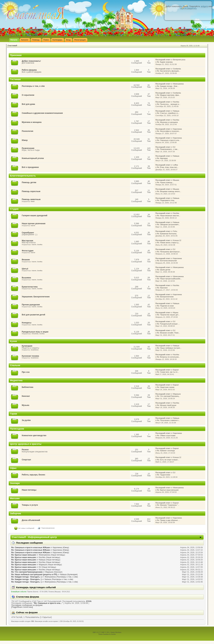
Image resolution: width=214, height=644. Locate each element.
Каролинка (177, 129)
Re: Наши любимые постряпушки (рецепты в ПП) (34, 575)
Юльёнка (35, 334)
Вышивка (26, 278)
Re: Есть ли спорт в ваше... (168, 460)
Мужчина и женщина (32, 122)
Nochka (176, 102)
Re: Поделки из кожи (165, 306)
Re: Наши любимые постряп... (169, 348)
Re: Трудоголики (164, 475)
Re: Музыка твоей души (167, 405)
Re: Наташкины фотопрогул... (169, 252)
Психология (27, 131)
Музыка (25, 405)
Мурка (176, 313)
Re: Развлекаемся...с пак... (168, 149)
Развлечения (28, 148)
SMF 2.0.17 (96, 632)
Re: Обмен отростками (166, 436)
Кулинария (27, 346)
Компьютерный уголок (33, 158)
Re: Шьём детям (164, 270)
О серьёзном (28, 95)
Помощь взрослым (31, 191)
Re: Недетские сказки (166, 387)
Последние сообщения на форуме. (27, 605)
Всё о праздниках (30, 167)
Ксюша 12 (177, 240)
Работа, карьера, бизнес (34, 475)
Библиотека (27, 387)
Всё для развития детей (33, 315)
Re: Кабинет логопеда (166, 451)
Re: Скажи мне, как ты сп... (168, 372)
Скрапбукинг (28, 233)
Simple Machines (116, 632)
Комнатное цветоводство (34, 436)
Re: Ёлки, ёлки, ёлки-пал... (168, 167)
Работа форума (29, 70)
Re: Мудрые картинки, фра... (169, 95)
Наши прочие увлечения (34, 224)
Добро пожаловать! (31, 61)
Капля (33, 226)
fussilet (113, 634)
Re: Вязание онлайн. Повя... (168, 333)
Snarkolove (35, 350)
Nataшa (176, 111)
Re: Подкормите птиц (166, 200)
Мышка (176, 180)
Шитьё (25, 269)
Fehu (175, 231)
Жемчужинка (178, 84)
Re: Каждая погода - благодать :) (26, 577)
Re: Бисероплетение (165, 297)
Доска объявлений (31, 520)
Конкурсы (27, 323)
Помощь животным (31, 199)
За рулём (26, 420)
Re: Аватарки (162, 158)
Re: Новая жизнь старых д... (168, 243)
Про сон (26, 372)
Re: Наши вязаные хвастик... (169, 216)
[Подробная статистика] (22, 607)
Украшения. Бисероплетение (36, 297)
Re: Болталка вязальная (167, 261)
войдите (204, 6)
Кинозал (26, 396)
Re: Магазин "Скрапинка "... (168, 505)
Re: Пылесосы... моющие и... (169, 104)
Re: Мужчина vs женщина (167, 122)
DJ (174, 147)
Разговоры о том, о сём (33, 86)
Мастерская (27, 241)
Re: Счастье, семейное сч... (168, 113)
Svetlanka (177, 69)
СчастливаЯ (12, 46)
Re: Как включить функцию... (169, 71)
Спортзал (26, 460)
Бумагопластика (30, 287)
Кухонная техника (30, 356)
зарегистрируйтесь (188, 8)
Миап (33, 201)
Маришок (177, 394)
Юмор (25, 140)
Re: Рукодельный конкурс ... (168, 324)
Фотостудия (28, 251)
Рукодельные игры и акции (35, 332)
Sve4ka (40, 245)
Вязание (26, 260)
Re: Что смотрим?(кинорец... (169, 396)
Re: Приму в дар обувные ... (168, 520)
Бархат (176, 370)
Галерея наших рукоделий (35, 216)
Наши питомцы (29, 490)
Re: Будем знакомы (165, 62)
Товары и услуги (30, 505)
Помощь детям (29, 182)
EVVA (89, 601)
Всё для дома (28, 104)
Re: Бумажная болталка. (167, 234)
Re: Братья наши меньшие (168, 490)
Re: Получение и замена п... (168, 420)
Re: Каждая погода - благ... (168, 86)
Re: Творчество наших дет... (168, 315)
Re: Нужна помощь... (165, 182)
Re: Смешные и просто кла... (169, 140)
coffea (175, 165)
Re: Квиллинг (162, 288)
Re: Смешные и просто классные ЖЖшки (31, 548)
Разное (25, 450)
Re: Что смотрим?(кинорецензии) (27, 572)
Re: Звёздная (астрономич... (168, 224)
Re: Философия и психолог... (169, 131)
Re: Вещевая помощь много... (169, 191)
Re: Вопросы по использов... (168, 357)
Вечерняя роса (179, 60)
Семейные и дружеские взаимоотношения (42, 113)
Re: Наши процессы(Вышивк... (169, 279)
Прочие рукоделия (31, 305)
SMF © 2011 (106, 632)
